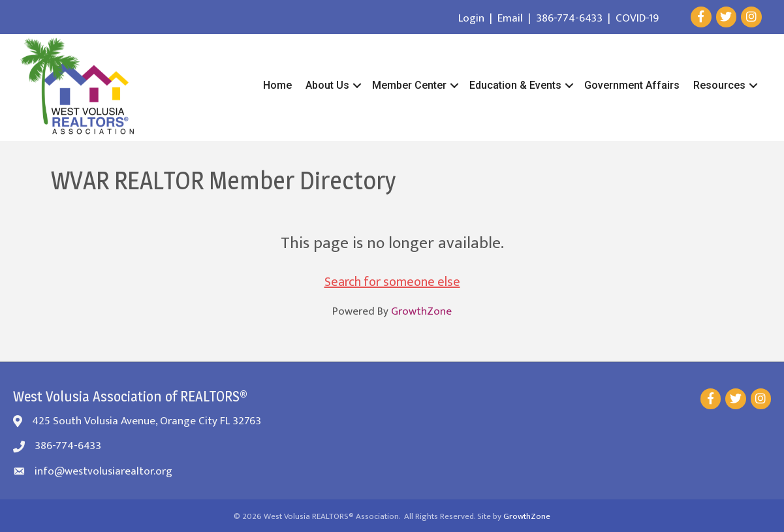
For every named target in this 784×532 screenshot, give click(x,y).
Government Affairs (632, 85)
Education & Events (515, 85)
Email (510, 18)
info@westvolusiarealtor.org (103, 471)
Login (471, 18)
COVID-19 (637, 18)
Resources (719, 85)
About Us (327, 85)
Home (277, 85)
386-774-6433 (569, 18)
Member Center (409, 85)
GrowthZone (421, 311)
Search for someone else (392, 282)
